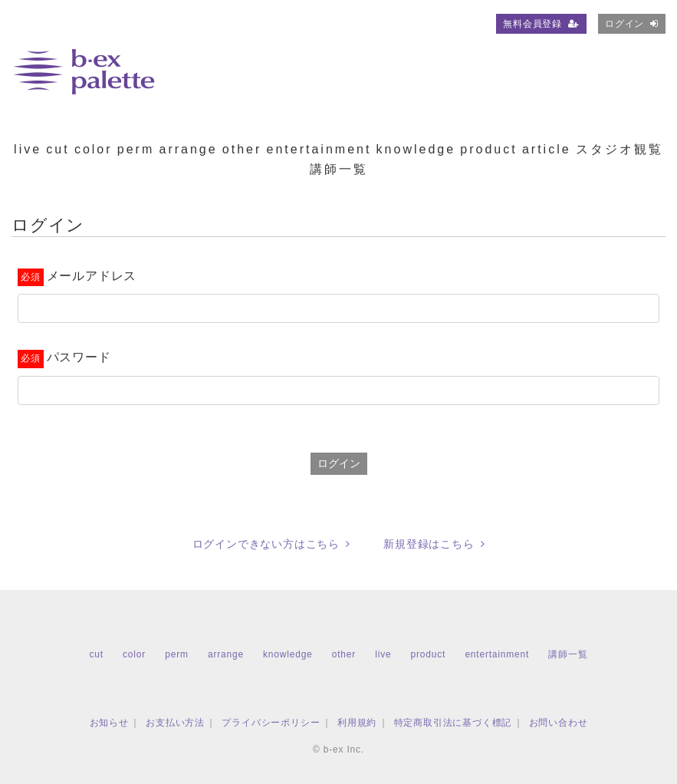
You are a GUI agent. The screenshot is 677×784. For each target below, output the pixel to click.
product (488, 149)
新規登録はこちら (434, 544)
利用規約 (357, 723)
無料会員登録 (541, 24)
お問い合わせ (559, 723)
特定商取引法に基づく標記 (453, 723)
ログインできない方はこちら (271, 544)
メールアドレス (92, 276)
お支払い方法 (175, 723)
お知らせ (109, 723)
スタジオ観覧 (619, 149)
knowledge (416, 149)
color (94, 149)
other (242, 149)
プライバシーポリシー (271, 723)
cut (58, 149)
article (547, 149)
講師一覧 (339, 169)
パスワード (79, 357)
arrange (188, 149)
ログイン (632, 24)
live (28, 149)
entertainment (319, 149)
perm (136, 149)
